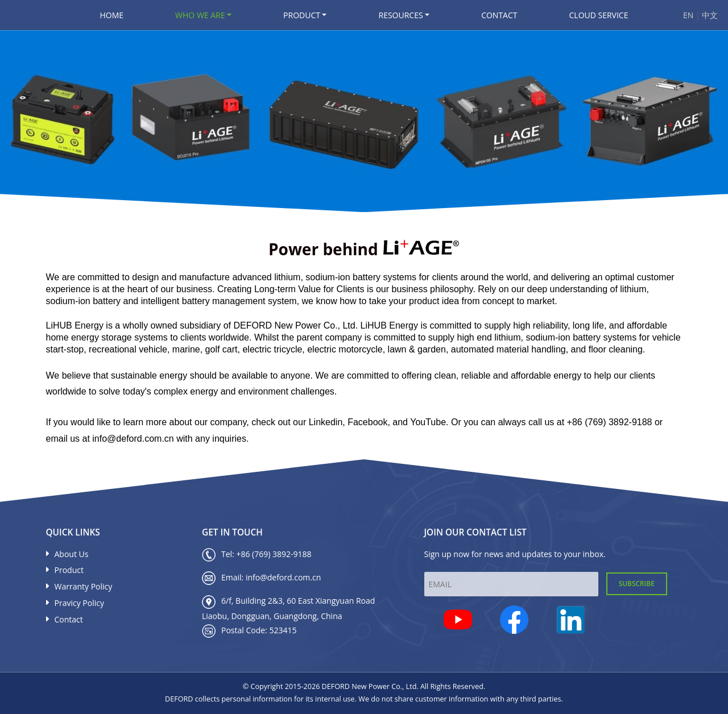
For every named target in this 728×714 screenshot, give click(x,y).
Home (112, 15)
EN (689, 15)
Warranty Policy (79, 586)
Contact (499, 15)
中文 (710, 15)
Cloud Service (599, 15)
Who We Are (200, 15)
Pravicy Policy (75, 603)
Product (302, 15)
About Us (67, 554)
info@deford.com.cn (283, 577)
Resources (400, 15)
